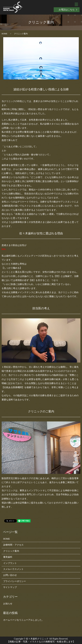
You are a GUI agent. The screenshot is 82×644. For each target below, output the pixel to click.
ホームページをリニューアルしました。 (24, 620)
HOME (4, 34)
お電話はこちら (67, 10)
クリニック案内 (11, 551)
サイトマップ (10, 587)
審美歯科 (8, 557)
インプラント (10, 563)
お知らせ (8, 604)
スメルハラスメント (13, 569)
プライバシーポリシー (15, 581)
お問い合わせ (10, 575)
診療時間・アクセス (13, 545)
